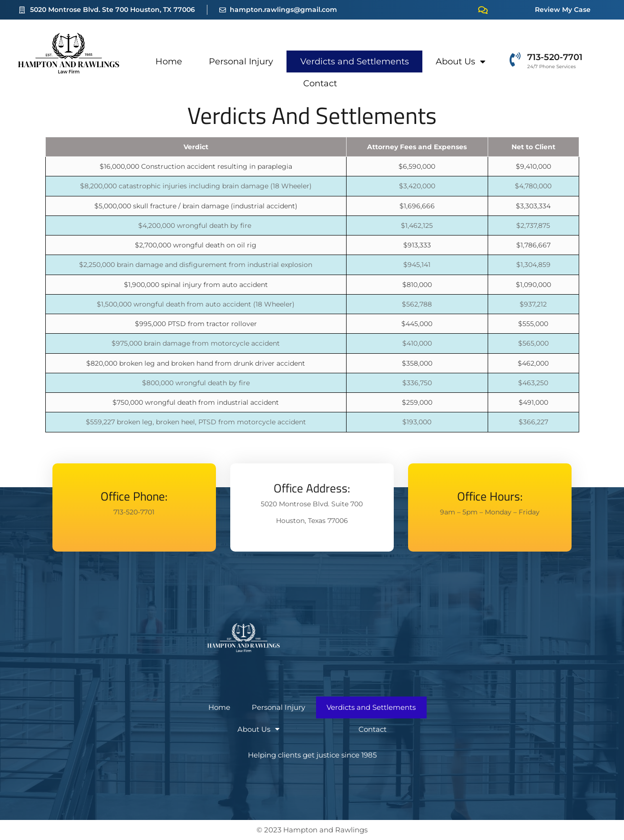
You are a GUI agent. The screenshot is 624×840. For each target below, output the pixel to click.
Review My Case (563, 10)
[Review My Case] (483, 10)
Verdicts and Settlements (355, 61)
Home (169, 61)
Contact (320, 83)
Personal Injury (241, 61)
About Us (460, 61)
